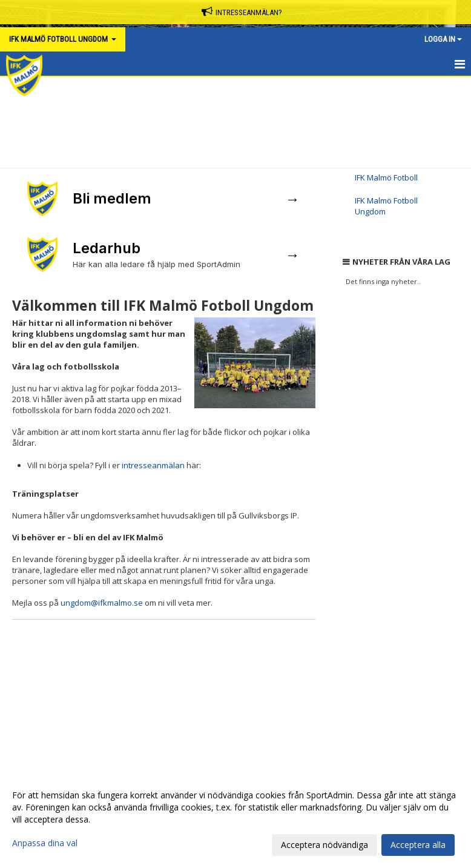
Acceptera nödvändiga (324, 845)
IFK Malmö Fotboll (386, 177)
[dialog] (236, 820)
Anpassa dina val (45, 843)
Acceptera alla (418, 845)
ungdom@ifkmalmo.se (102, 603)
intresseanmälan (153, 465)
